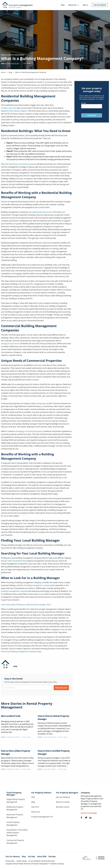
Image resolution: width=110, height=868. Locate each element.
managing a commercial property (29, 431)
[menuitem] (100, 5)
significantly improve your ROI (44, 212)
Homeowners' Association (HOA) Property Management (17, 833)
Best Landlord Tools (11, 716)
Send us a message (89, 813)
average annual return (10, 344)
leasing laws (41, 403)
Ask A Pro (35, 807)
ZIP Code (92, 105)
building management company (38, 585)
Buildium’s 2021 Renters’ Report (14, 111)
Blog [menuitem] (63, 5)
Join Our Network (63, 797)
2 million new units (9, 108)
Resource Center (63, 802)
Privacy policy (10, 861)
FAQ (33, 797)
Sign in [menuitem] (85, 5)
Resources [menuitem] (74, 5)
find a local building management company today (21, 651)
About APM (42, 857)
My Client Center (63, 807)
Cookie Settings (22, 861)
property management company (14, 591)
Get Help (31, 857)
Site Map (52, 857)
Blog (33, 802)
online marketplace (15, 561)
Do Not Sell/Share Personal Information (42, 861)
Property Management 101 (42, 817)
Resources (36, 812)
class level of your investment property (20, 164)
